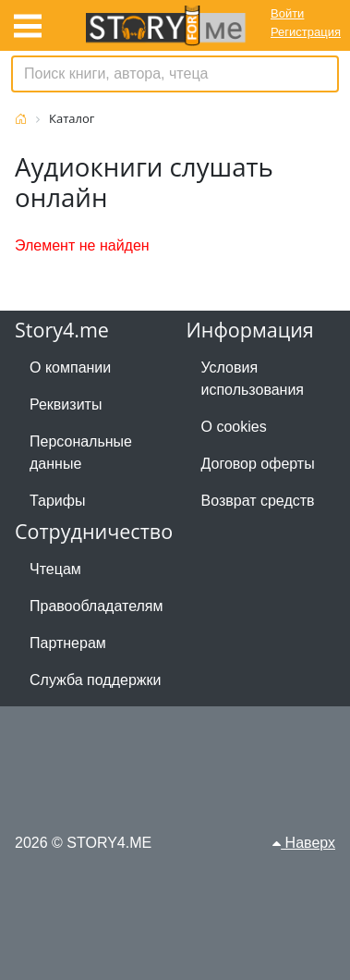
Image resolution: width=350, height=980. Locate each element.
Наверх (304, 843)
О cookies (234, 427)
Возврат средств (258, 501)
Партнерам (68, 643)
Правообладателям (97, 606)
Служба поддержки (95, 680)
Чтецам (55, 569)
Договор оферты (258, 464)
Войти (287, 13)
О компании (70, 367)
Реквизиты (66, 404)
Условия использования (253, 379)
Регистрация (306, 32)
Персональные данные (81, 453)
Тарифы (57, 501)
